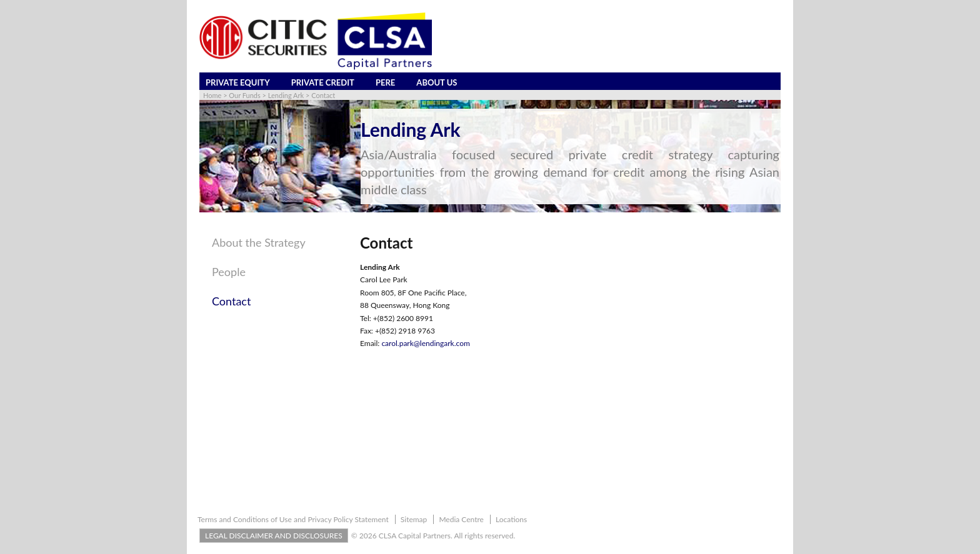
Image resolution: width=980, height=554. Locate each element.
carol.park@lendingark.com (425, 343)
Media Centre (461, 519)
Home (212, 95)
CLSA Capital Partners (316, 42)
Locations (511, 519)
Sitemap (414, 519)
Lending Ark (286, 95)
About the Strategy (259, 242)
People (229, 272)
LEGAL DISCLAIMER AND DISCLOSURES (274, 536)
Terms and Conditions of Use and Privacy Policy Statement (293, 519)
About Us (437, 82)
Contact (323, 95)
